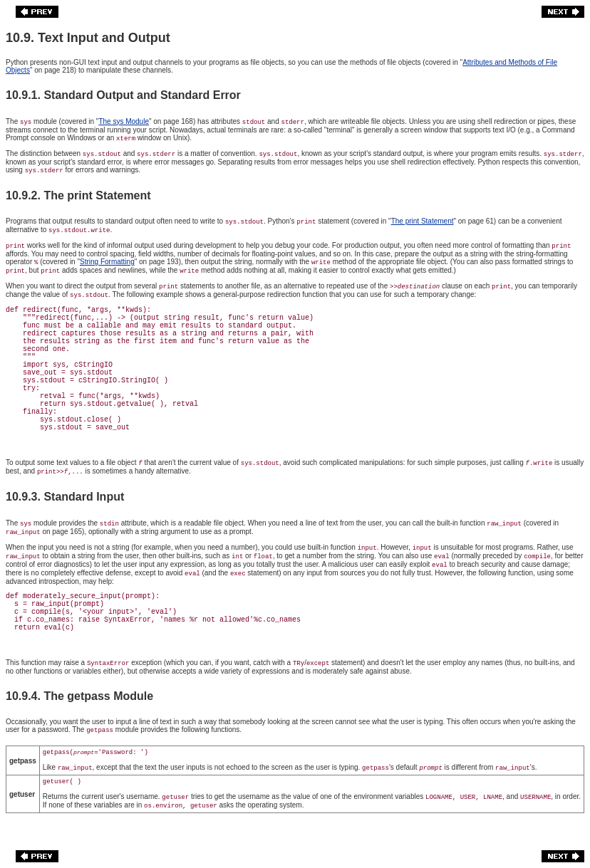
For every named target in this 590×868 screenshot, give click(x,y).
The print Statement (423, 221)
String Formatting (107, 262)
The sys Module (124, 121)
